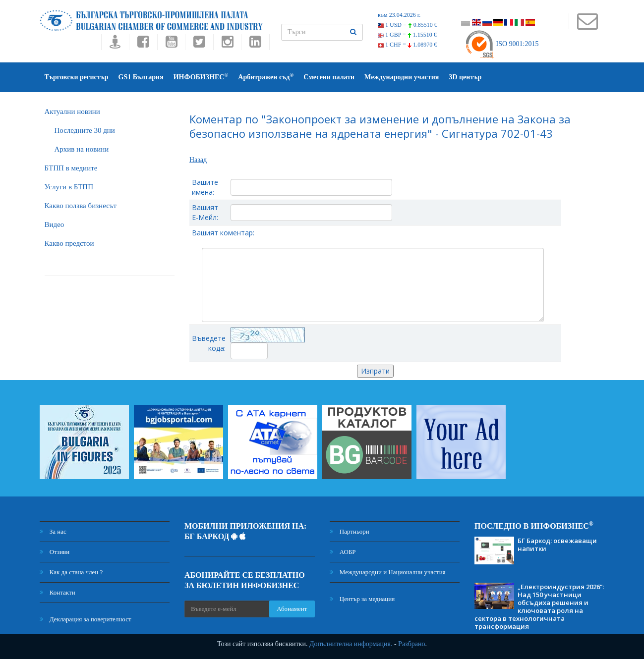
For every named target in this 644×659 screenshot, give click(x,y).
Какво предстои (69, 243)
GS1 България (141, 77)
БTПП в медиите (71, 168)
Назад (198, 160)
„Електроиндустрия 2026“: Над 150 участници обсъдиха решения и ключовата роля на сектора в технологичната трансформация (539, 606)
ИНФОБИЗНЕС (201, 77)
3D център (465, 77)
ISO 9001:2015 (501, 44)
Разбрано (411, 644)
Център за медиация (362, 599)
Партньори (350, 531)
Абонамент (292, 609)
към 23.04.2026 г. (399, 15)
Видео (55, 224)
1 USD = (408, 25)
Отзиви (55, 552)
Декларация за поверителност (86, 619)
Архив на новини (82, 149)
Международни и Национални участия (388, 572)
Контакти (58, 592)
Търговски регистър (77, 77)
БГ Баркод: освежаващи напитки (557, 545)
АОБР (343, 552)
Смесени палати (329, 77)
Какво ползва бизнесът (81, 206)
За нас (53, 531)
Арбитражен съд (266, 77)
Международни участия (402, 77)
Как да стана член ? (71, 572)
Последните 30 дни (85, 130)
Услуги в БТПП (69, 187)
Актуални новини (72, 111)
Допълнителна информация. (351, 644)
